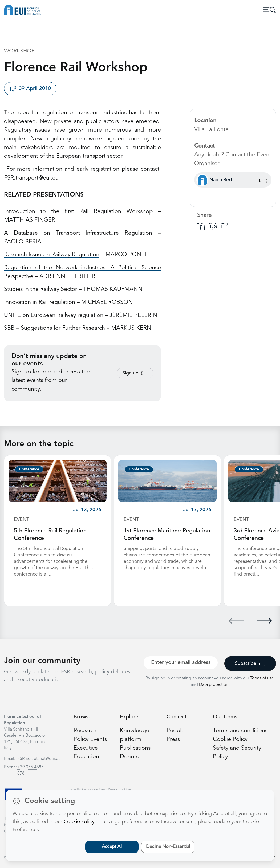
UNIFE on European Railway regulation (54, 315)
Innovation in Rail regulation (40, 302)
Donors (129, 757)
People (176, 731)
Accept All (112, 847)
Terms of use (262, 678)
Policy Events (90, 739)
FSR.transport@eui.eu (31, 178)
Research (85, 731)
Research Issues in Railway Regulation (52, 255)
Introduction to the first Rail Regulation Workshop (78, 212)
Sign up (135, 373)
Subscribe (250, 663)
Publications (135, 748)
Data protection (214, 685)
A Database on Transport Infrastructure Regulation (78, 233)
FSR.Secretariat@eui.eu (39, 759)
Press (173, 739)
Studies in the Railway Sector (40, 289)
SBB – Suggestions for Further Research (54, 328)
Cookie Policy (230, 739)
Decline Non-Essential (168, 847)
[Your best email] (181, 663)
